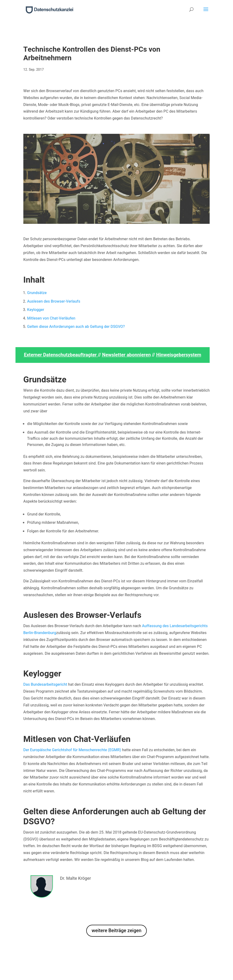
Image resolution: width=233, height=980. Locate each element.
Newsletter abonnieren (127, 355)
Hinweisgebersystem (179, 355)
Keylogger (36, 310)
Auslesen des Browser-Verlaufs (54, 301)
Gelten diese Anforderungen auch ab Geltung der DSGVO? (76, 327)
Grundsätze (37, 293)
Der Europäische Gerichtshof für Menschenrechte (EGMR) (72, 750)
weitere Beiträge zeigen (116, 931)
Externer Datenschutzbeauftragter (61, 355)
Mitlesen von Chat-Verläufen (51, 318)
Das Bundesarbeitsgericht (45, 685)
